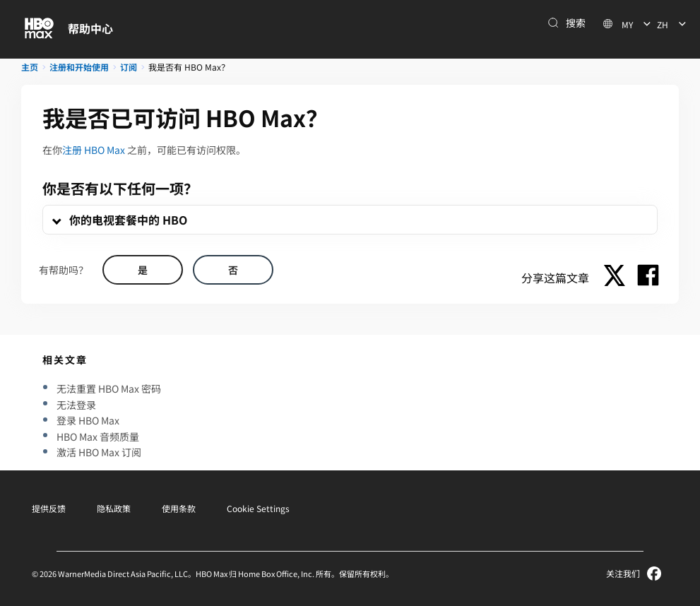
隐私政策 (114, 508)
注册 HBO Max (94, 150)
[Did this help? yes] (143, 270)
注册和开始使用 (79, 67)
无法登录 (76, 405)
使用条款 (179, 508)
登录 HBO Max (88, 420)
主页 (30, 67)
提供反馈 (49, 508)
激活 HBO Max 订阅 (99, 452)
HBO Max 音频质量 (98, 436)
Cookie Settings (258, 508)
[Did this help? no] (233, 270)
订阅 (129, 67)
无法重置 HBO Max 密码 (109, 388)
